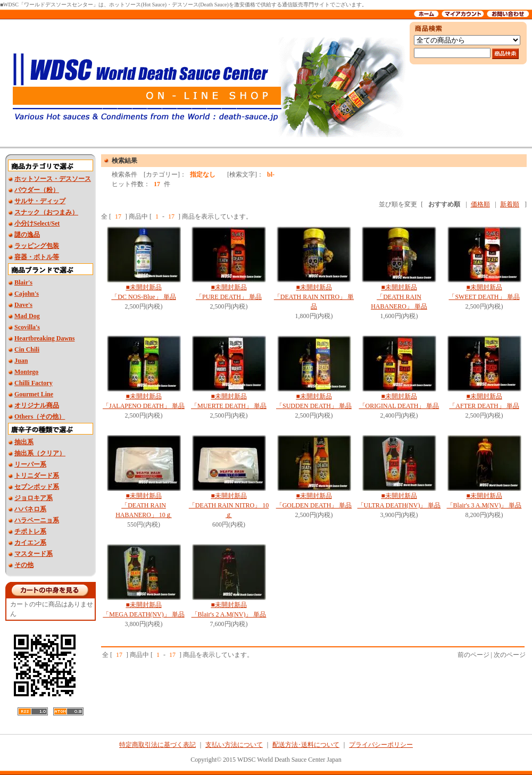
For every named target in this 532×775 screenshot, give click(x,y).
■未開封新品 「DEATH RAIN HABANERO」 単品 (399, 297)
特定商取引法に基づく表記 (157, 745)
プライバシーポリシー (381, 745)
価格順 (480, 204)
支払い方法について (234, 745)
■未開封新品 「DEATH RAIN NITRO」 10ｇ (229, 505)
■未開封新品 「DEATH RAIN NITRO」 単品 (314, 297)
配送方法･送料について (306, 745)
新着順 (510, 204)
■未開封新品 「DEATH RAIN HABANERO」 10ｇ (144, 505)
